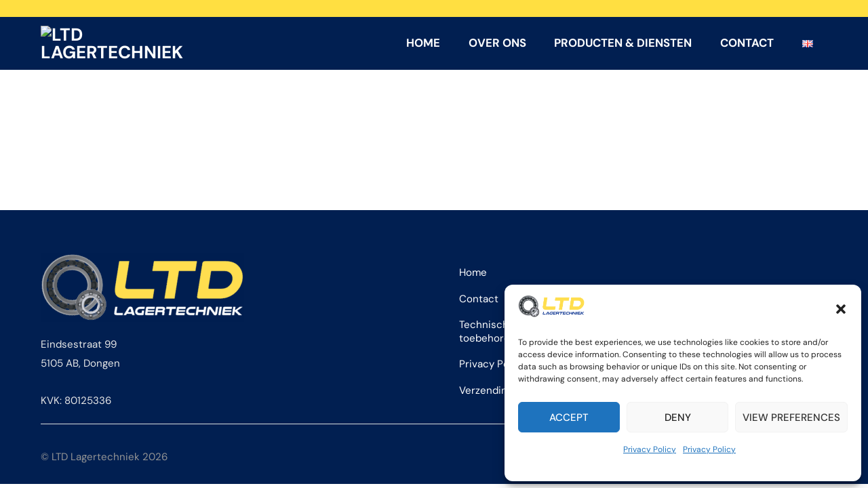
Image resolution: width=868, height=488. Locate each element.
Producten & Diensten (623, 44)
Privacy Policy (650, 449)
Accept (569, 418)
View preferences (791, 418)
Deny (678, 418)
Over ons (497, 44)
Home (423, 44)
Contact (747, 44)
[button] (841, 309)
